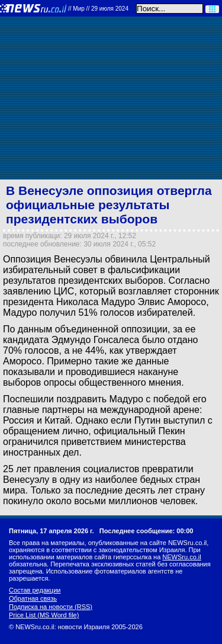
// (98, 9)
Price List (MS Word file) (44, 615)
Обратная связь (33, 598)
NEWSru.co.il (181, 557)
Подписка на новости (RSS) (51, 607)
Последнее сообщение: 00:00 (147, 531)
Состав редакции (35, 590)
